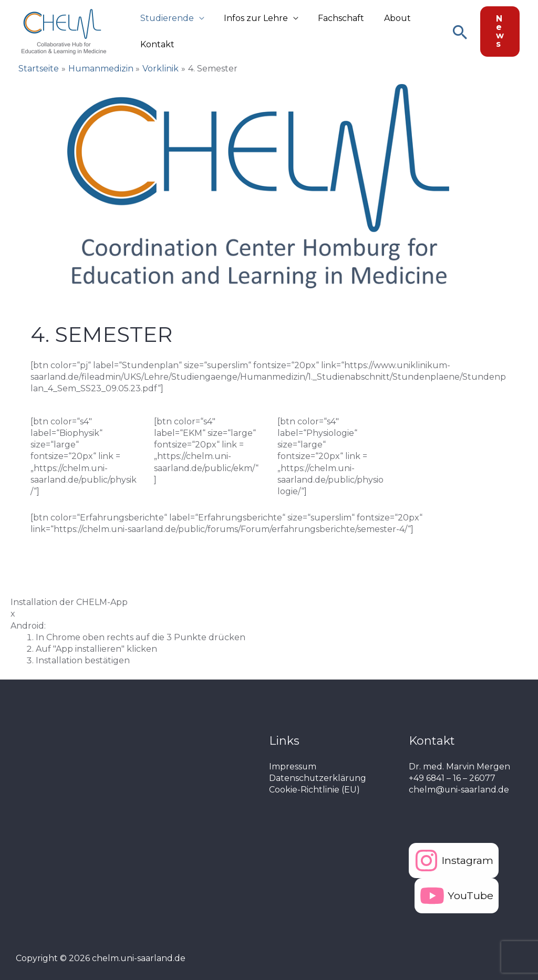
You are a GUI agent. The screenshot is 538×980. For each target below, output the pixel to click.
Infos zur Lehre (252, 18)
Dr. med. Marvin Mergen (459, 767)
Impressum (293, 767)
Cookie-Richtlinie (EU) (314, 790)
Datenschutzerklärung (318, 778)
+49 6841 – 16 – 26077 (452, 778)
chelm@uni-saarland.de (459, 790)
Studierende (165, 18)
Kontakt (156, 44)
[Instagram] (454, 861)
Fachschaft (334, 18)
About (387, 18)
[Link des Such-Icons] (460, 32)
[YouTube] (457, 896)
